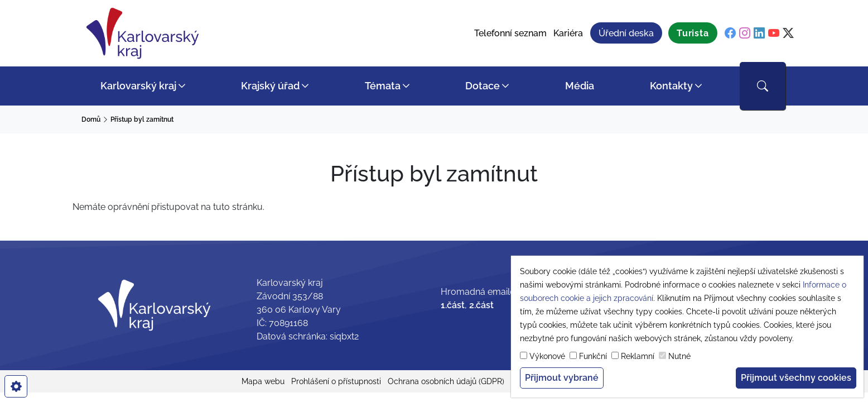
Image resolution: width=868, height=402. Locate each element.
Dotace (483, 86)
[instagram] (745, 33)
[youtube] (774, 33)
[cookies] (16, 386)
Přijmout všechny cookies (796, 378)
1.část (453, 305)
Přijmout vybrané (562, 378)
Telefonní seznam (510, 33)
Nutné (679, 356)
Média (580, 86)
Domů (91, 119)
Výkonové (547, 356)
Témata (383, 86)
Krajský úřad (270, 86)
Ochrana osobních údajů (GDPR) (446, 381)
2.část (481, 305)
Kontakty (671, 86)
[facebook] (730, 33)
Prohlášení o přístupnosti (336, 381)
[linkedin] (759, 33)
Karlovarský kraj (138, 86)
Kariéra (568, 33)
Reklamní (638, 356)
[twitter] (788, 33)
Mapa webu (263, 381)
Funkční (593, 356)
